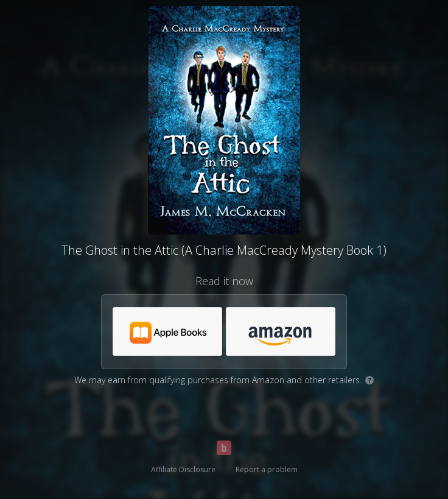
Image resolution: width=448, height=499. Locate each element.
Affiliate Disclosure (183, 469)
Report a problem (267, 469)
